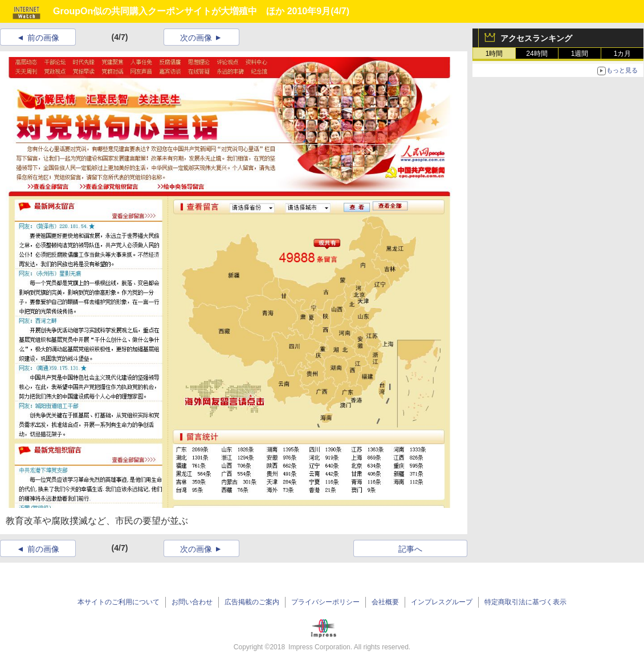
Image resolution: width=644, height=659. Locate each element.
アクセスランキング (536, 38)
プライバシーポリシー (325, 602)
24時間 (537, 54)
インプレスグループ (442, 602)
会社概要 (385, 602)
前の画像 (43, 38)
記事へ (410, 549)
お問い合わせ (192, 602)
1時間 (494, 54)
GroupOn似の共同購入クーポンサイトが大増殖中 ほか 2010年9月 (192, 11)
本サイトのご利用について (119, 602)
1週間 (580, 54)
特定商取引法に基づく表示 (525, 602)
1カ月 (623, 54)
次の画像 (196, 38)
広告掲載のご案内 (252, 602)
